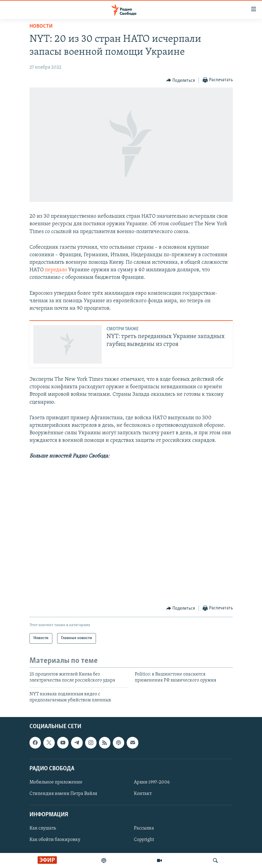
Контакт (143, 794)
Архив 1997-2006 (152, 782)
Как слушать (43, 829)
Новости (41, 26)
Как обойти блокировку (55, 840)
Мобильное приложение (56, 782)
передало (57, 270)
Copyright (144, 840)
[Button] (181, 80)
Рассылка (144, 829)
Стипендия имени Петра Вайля (63, 794)
